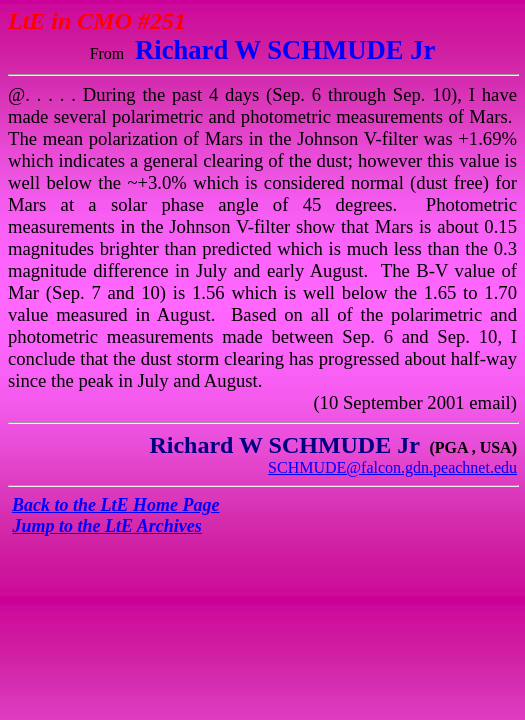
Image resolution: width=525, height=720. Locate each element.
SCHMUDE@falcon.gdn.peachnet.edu (392, 467)
